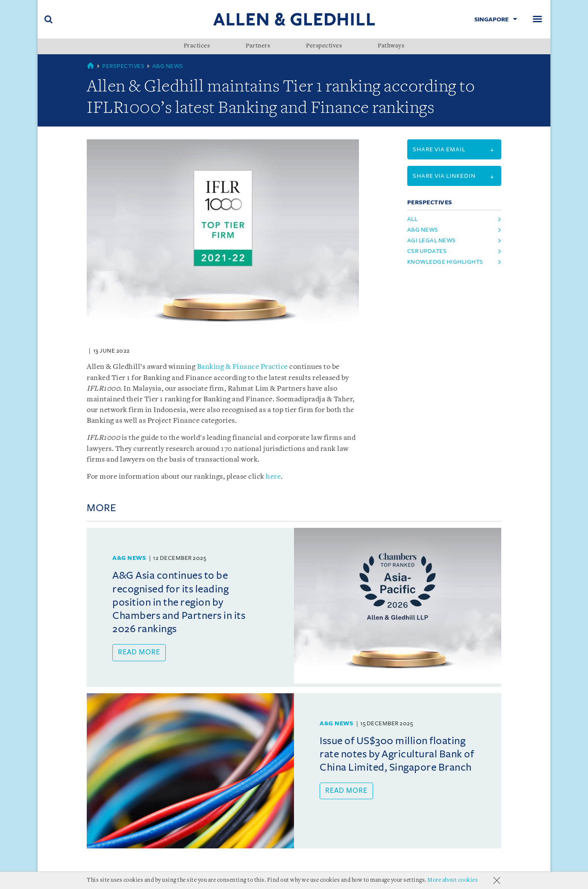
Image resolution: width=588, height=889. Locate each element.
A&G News (168, 66)
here (273, 477)
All (413, 219)
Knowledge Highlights (445, 262)
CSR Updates (427, 251)
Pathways (391, 46)
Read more (139, 652)
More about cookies (453, 880)
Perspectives (324, 46)
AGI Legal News (432, 240)
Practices (197, 46)
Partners (258, 46)
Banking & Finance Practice (243, 367)
